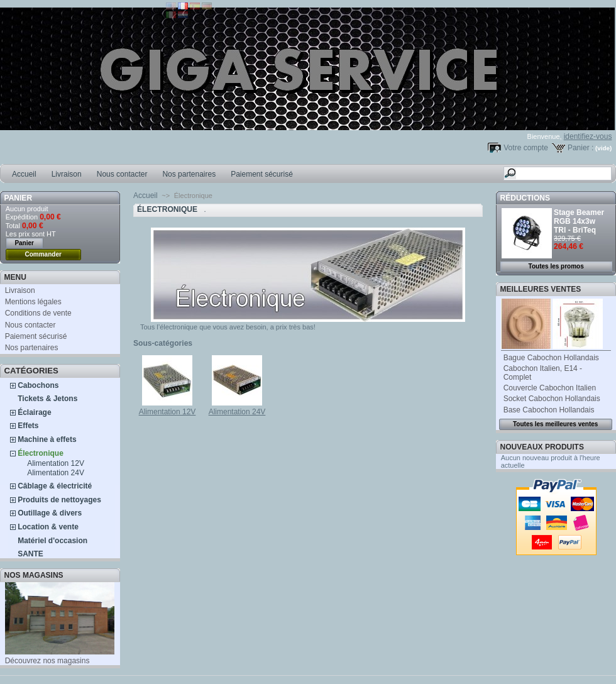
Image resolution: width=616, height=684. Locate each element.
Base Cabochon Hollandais (549, 410)
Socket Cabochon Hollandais (552, 399)
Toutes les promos (556, 266)
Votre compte (526, 148)
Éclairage (34, 412)
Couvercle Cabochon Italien (550, 388)
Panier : (580, 148)
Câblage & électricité (55, 486)
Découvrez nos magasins (47, 661)
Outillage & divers (50, 513)
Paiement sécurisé (262, 174)
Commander (43, 254)
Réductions (525, 198)
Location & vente (48, 527)
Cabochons (38, 385)
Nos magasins (34, 575)
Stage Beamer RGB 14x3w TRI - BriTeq (579, 221)
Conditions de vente (38, 313)
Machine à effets (47, 439)
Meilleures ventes (541, 289)
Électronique (41, 453)
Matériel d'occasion (52, 541)
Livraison (67, 174)
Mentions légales (33, 302)
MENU (15, 277)
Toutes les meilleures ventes (555, 424)
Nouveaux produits (542, 447)
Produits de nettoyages (59, 500)
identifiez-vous (588, 136)
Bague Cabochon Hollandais (551, 358)
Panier (18, 198)
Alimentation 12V (56, 463)
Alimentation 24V (56, 473)
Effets (28, 426)
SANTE (30, 554)
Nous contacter (122, 174)
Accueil (24, 174)
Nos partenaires (189, 174)
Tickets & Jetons (47, 399)
